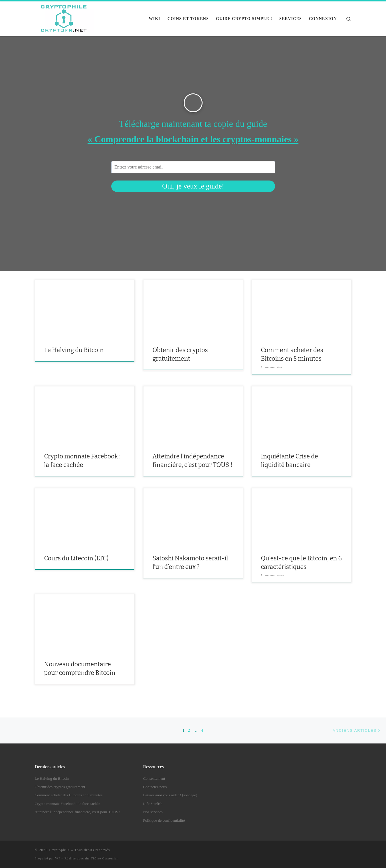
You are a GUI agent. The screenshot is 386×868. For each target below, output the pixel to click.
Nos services (153, 812)
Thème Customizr (104, 858)
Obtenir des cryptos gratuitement (60, 787)
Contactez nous (155, 787)
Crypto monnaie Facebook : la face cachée (67, 804)
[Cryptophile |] (64, 18)
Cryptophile (59, 850)
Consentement (154, 778)
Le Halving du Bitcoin (74, 350)
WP (58, 858)
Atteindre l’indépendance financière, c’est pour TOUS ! (78, 812)
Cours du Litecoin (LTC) (76, 558)
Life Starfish (153, 804)
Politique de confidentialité (164, 820)
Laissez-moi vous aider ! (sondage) (170, 795)
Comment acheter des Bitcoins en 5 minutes (69, 795)
